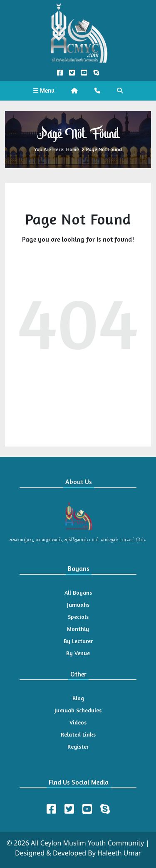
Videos (78, 722)
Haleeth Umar (119, 853)
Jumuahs (78, 604)
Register (78, 746)
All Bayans (78, 592)
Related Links (78, 734)
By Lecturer (78, 641)
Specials (78, 617)
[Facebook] (51, 809)
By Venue (78, 653)
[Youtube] (87, 809)
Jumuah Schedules (78, 710)
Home (73, 149)
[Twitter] (69, 809)
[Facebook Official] (60, 73)
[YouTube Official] (84, 73)
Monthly (78, 629)
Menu (44, 90)
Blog (78, 698)
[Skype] (105, 809)
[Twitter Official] (72, 73)
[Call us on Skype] (96, 73)
